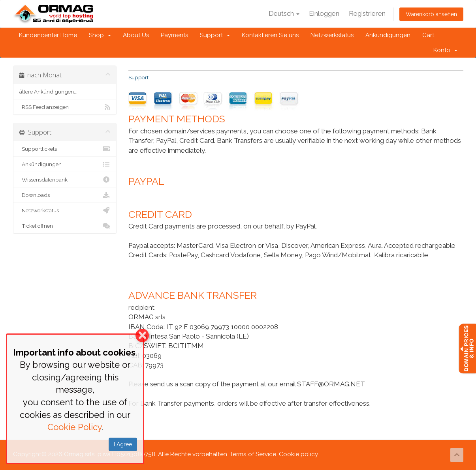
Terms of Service (253, 454)
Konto (445, 50)
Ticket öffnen (65, 226)
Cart (428, 35)
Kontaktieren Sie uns (270, 35)
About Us (136, 35)
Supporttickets (65, 149)
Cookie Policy (74, 427)
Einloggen (324, 13)
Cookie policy (298, 454)
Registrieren (367, 13)
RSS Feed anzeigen (65, 107)
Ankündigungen (388, 35)
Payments (174, 35)
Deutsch (284, 13)
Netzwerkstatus (332, 35)
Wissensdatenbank (65, 180)
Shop (100, 35)
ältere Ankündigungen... (48, 92)
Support (215, 35)
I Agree (123, 444)
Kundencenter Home (48, 35)
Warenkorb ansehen (431, 14)
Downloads (65, 195)
